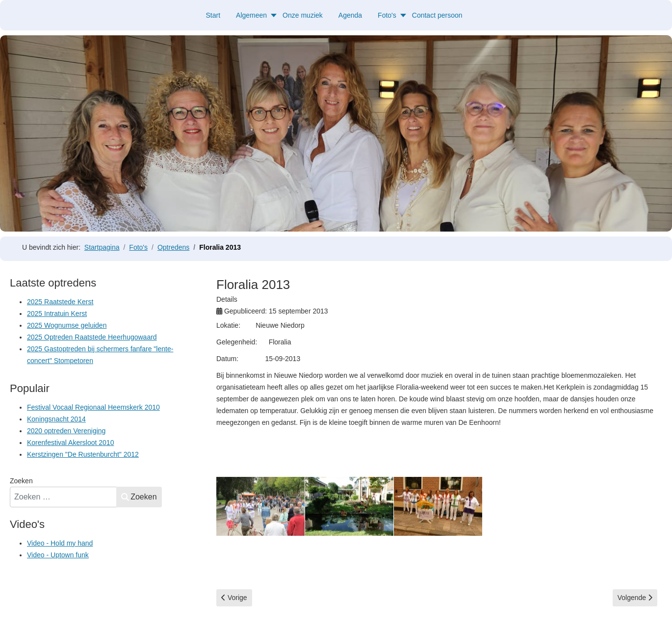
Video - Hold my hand (60, 543)
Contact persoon (437, 15)
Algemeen (251, 15)
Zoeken (21, 481)
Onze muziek (303, 15)
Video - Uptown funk (58, 555)
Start (213, 15)
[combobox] (63, 497)
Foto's (387, 15)
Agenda (350, 15)
